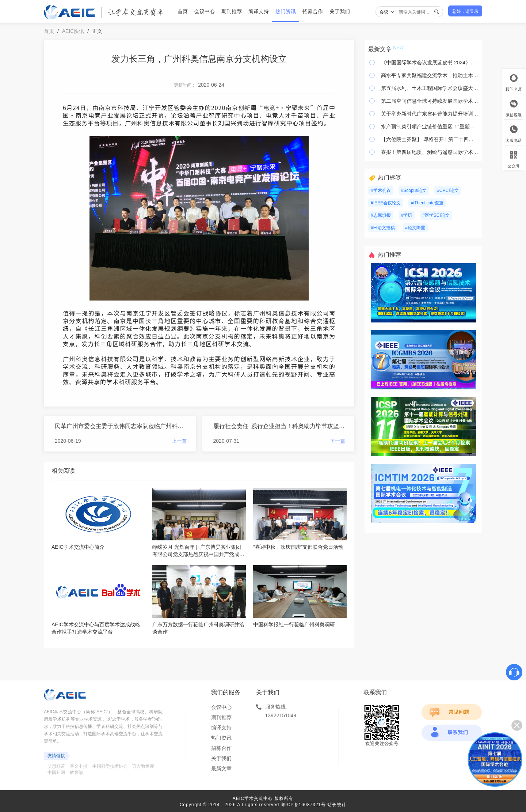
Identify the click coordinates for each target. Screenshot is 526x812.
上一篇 (179, 441)
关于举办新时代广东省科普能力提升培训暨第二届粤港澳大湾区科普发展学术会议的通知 (430, 114)
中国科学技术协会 (110, 766)
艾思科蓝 (56, 766)
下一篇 (338, 441)
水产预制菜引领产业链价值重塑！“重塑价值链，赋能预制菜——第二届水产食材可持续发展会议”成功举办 (430, 126)
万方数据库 (143, 766)
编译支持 (259, 11)
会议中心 (205, 11)
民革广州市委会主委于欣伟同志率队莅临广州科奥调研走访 (121, 426)
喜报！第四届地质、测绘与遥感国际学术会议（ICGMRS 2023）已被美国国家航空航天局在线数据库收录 (430, 152)
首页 (183, 11)
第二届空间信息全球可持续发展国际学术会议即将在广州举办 (430, 101)
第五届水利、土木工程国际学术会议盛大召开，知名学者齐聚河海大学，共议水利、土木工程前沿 (430, 88)
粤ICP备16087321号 (303, 805)
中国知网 (56, 773)
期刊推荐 (232, 11)
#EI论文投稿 (383, 228)
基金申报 (79, 766)
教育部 (76, 773)
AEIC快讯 (73, 31)
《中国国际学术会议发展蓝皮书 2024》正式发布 (430, 63)
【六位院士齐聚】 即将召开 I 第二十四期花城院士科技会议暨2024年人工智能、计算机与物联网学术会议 (430, 139)
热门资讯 (286, 11)
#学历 (407, 215)
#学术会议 (381, 190)
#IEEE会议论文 (386, 203)
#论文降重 (415, 228)
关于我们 (340, 11)
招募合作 (313, 11)
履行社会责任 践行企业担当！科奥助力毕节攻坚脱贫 (279, 426)
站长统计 (337, 805)
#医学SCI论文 (436, 215)
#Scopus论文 (414, 190)
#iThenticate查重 (427, 203)
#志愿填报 (381, 215)
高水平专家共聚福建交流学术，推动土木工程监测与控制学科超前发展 (430, 75)
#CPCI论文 (448, 190)
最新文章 (221, 768)
